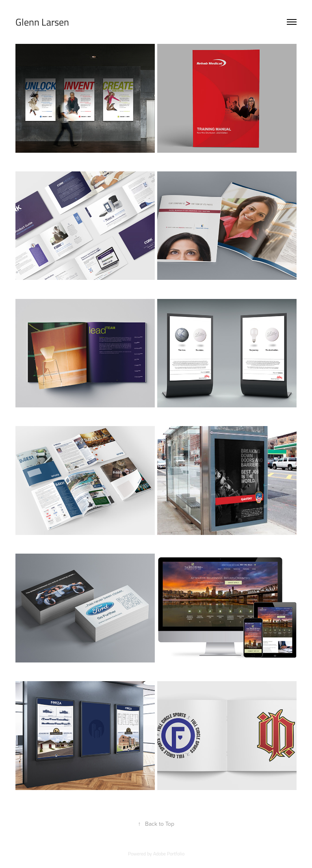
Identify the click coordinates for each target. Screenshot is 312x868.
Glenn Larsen (42, 22)
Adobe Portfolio (169, 853)
